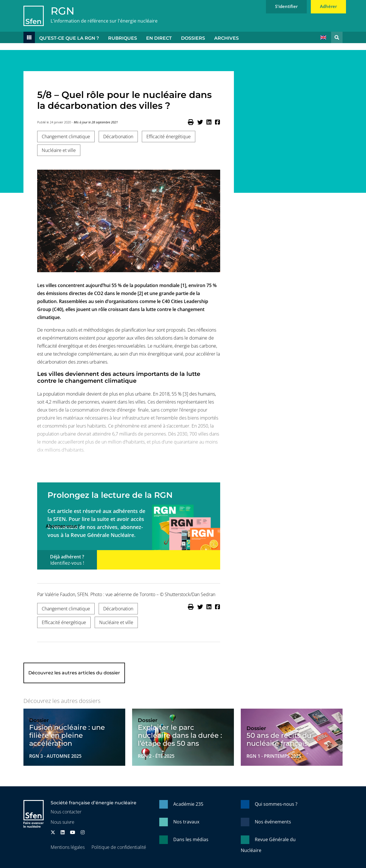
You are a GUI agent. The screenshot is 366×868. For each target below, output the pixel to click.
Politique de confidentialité (119, 847)
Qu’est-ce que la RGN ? (69, 38)
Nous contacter (66, 812)
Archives (226, 38)
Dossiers (193, 38)
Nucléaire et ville (59, 150)
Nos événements (273, 822)
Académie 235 (188, 804)
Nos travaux (186, 822)
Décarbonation (118, 137)
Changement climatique (66, 137)
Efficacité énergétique (169, 137)
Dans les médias (191, 839)
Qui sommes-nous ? (276, 804)
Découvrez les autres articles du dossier (74, 673)
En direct (159, 38)
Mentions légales (68, 847)
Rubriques (123, 38)
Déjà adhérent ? (67, 560)
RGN (62, 11)
